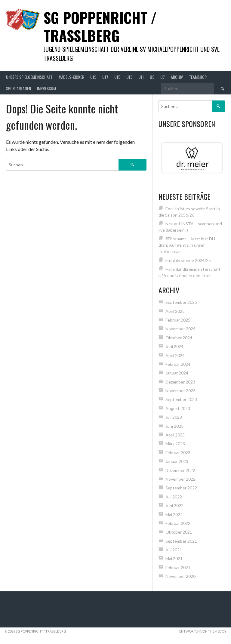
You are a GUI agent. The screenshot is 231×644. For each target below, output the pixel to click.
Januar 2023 (177, 461)
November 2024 (180, 329)
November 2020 (180, 576)
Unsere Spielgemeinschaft (29, 77)
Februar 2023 (178, 453)
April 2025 (175, 311)
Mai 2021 (174, 558)
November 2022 (180, 479)
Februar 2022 (178, 523)
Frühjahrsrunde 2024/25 (188, 260)
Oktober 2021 (179, 532)
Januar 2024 (177, 373)
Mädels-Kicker (71, 77)
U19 (93, 77)
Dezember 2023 (180, 382)
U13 (129, 77)
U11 (141, 77)
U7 (163, 77)
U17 (105, 77)
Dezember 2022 (180, 470)
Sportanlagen (18, 88)
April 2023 (175, 435)
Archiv (177, 77)
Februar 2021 (178, 567)
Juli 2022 (174, 497)
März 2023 (175, 444)
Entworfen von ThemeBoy (203, 631)
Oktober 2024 (179, 338)
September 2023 (181, 399)
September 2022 (181, 488)
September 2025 (181, 302)
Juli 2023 (174, 417)
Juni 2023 (174, 426)
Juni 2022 (174, 505)
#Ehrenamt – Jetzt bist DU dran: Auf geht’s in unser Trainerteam (187, 245)
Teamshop (198, 77)
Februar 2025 (178, 320)
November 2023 (180, 391)
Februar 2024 (178, 364)
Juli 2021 (174, 550)
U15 (117, 77)
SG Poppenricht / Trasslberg (100, 26)
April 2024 (175, 355)
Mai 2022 (174, 515)
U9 (152, 77)
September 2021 (181, 541)
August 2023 (178, 408)
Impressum (46, 88)
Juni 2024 (174, 346)
